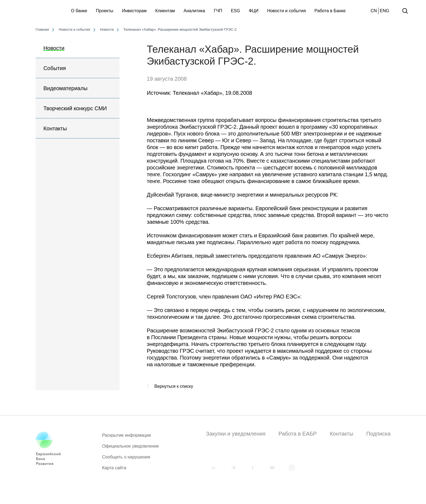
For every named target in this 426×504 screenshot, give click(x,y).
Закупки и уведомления (236, 434)
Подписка (378, 434)
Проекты (105, 11)
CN (374, 11)
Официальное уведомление (131, 448)
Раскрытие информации (127, 438)
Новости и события (286, 11)
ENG (385, 11)
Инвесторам (134, 11)
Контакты (55, 128)
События (55, 68)
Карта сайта (114, 470)
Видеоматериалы (65, 88)
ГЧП (218, 11)
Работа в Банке (330, 11)
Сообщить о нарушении (126, 459)
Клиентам (165, 11)
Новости (54, 48)
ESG (236, 11)
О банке (79, 11)
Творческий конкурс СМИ (75, 108)
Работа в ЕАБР (298, 434)
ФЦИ (254, 11)
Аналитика (194, 11)
